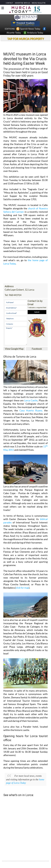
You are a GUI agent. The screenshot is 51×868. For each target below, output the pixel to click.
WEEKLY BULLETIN (39, 3)
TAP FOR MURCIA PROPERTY (26, 39)
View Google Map (14, 349)
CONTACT (9, 3)
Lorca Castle (31, 400)
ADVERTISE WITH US (22, 3)
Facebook (37, 349)
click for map (22, 588)
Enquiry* (16, 336)
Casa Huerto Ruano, (31, 410)
